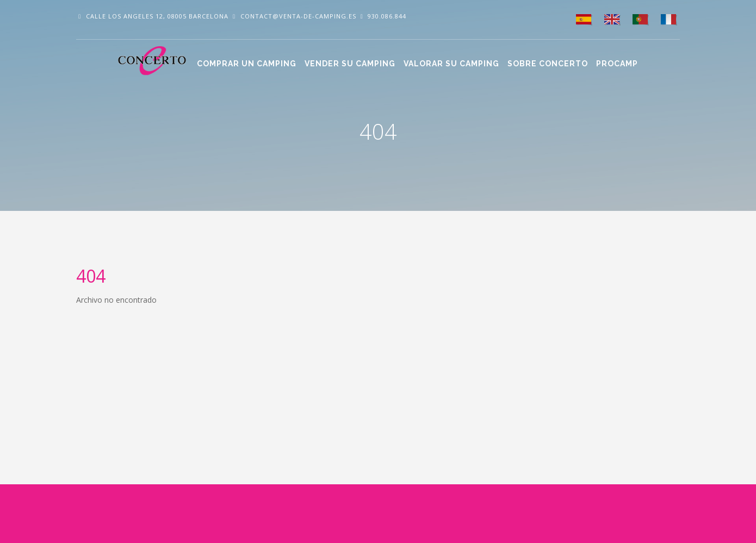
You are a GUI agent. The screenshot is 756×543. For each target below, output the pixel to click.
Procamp (617, 64)
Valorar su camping (451, 64)
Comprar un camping (247, 64)
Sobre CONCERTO (548, 64)
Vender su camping (350, 64)
